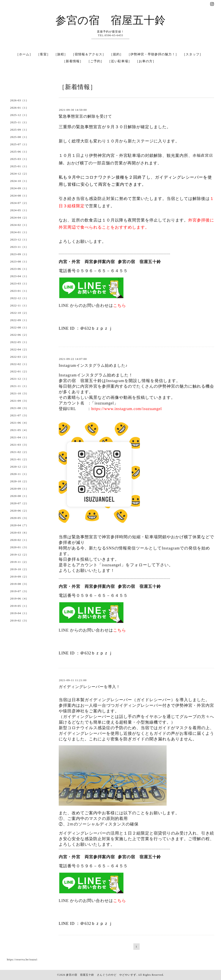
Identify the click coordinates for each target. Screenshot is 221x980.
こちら (120, 305)
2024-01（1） (19, 232)
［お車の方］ (146, 61)
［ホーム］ (24, 54)
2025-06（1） (19, 152)
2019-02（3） (19, 620)
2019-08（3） (19, 584)
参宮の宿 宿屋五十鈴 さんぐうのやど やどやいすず (101, 975)
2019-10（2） (19, 569)
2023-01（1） (19, 291)
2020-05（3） (19, 518)
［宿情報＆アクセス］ (88, 54)
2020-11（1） (19, 474)
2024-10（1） (19, 181)
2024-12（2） (19, 174)
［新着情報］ (73, 61)
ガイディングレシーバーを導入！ (89, 687)
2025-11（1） (19, 122)
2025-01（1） (19, 166)
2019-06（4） (19, 598)
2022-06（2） (19, 335)
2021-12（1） (19, 379)
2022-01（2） (19, 371)
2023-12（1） (19, 240)
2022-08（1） (19, 327)
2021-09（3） (19, 401)
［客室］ (43, 54)
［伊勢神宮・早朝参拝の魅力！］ (153, 54)
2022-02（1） (19, 364)
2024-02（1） (19, 225)
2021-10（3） (19, 393)
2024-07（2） (19, 203)
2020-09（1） (19, 489)
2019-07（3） (19, 591)
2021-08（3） (19, 408)
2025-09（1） (19, 130)
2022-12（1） (19, 298)
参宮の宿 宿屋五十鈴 (111, 20)
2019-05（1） (19, 606)
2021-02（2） (19, 452)
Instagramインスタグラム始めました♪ (93, 365)
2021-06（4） (19, 423)
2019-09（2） (19, 577)
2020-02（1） (19, 540)
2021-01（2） (19, 459)
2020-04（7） (19, 525)
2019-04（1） (19, 613)
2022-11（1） (19, 305)
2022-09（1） (19, 320)
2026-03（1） (19, 100)
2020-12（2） (19, 467)
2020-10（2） (19, 481)
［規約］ (116, 54)
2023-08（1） (19, 261)
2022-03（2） (19, 357)
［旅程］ (61, 54)
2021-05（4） (19, 430)
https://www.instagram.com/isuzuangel (127, 409)
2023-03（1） (19, 283)
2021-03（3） (19, 445)
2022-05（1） (19, 342)
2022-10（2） (19, 313)
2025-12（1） (19, 115)
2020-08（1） (19, 496)
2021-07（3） (19, 415)
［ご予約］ (95, 61)
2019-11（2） (19, 562)
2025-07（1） (19, 144)
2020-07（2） (19, 503)
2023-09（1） (19, 254)
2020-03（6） (19, 533)
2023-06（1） (19, 269)
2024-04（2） (19, 218)
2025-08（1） (19, 137)
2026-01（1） (19, 108)
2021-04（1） (19, 437)
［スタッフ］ (193, 54)
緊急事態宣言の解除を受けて (85, 116)
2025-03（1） (19, 159)
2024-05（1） (19, 210)
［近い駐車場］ (120, 61)
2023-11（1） (19, 247)
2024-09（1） (19, 188)
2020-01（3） (19, 547)
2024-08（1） (19, 196)
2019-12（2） (19, 555)
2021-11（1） (19, 386)
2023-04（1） (19, 276)
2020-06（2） (19, 511)
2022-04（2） (19, 349)
